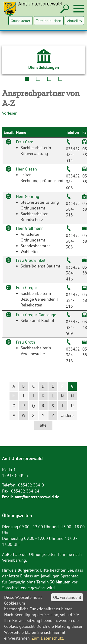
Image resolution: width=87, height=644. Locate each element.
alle (43, 425)
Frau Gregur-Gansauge (36, 315)
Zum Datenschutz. (48, 638)
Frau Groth (26, 342)
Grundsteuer (21, 21)
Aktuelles (74, 21)
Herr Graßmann (30, 228)
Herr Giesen (26, 169)
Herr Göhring (28, 196)
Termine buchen (49, 21)
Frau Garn (25, 142)
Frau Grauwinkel (31, 260)
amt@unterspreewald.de (37, 497)
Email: (8, 497)
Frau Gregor (27, 288)
